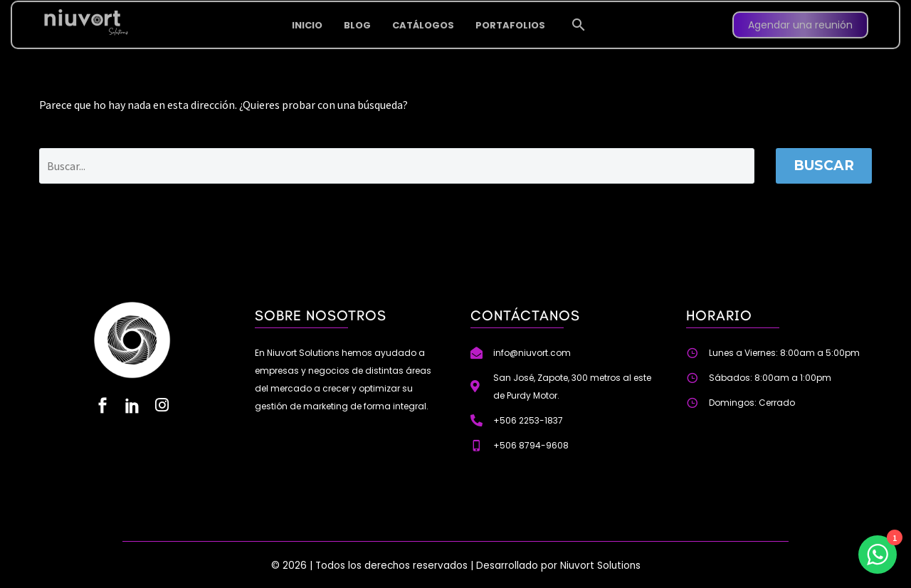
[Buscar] (397, 166)
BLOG (357, 13)
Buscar (824, 166)
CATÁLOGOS (423, 13)
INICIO (307, 13)
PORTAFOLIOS (510, 13)
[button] (579, 13)
